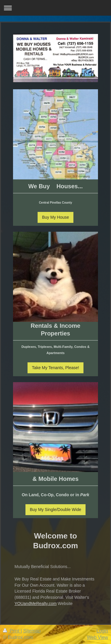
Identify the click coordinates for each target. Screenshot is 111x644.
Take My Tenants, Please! (55, 368)
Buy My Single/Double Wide (56, 510)
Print (12, 631)
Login (102, 631)
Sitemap (32, 631)
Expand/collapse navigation (55, 8)
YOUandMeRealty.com (36, 604)
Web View (98, 637)
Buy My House (55, 217)
